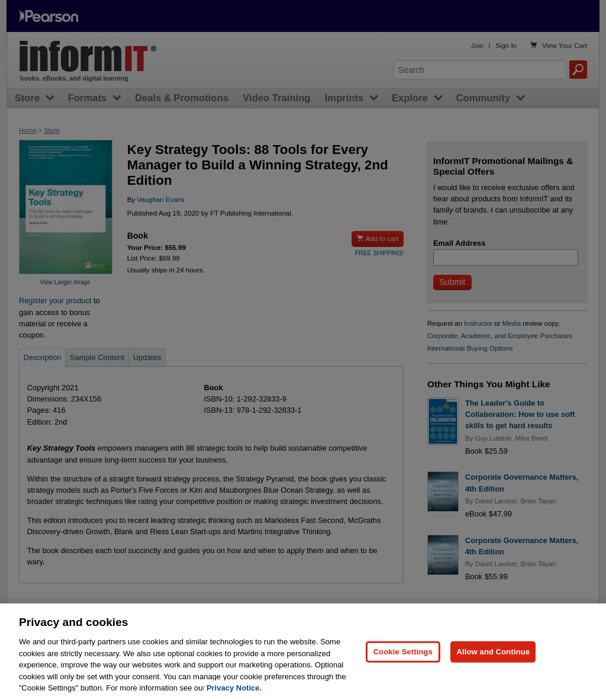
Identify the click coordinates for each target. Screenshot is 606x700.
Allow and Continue (493, 659)
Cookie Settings (403, 659)
